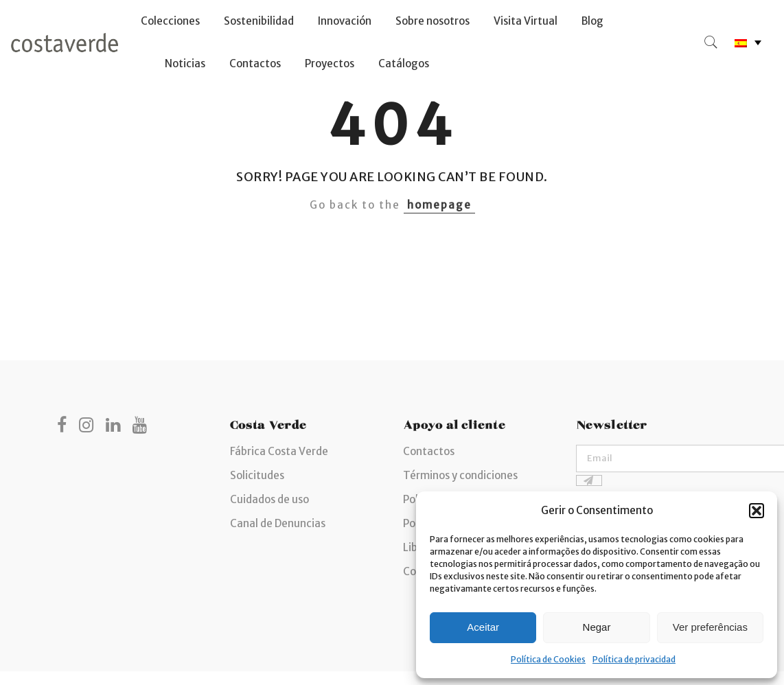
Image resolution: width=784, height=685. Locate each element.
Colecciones (170, 21)
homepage (439, 205)
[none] (748, 43)
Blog (592, 21)
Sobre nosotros (433, 21)
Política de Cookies (548, 659)
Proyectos (330, 63)
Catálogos (404, 63)
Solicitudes (257, 475)
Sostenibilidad (259, 21)
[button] (757, 511)
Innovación (345, 21)
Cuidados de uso (269, 499)
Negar (597, 627)
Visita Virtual (526, 21)
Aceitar (483, 627)
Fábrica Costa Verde (279, 451)
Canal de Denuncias (278, 523)
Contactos (255, 63)
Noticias (185, 63)
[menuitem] (748, 43)
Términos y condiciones (460, 475)
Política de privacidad (634, 659)
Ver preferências (710, 627)
